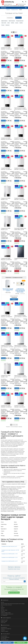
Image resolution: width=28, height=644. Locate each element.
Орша (15, 522)
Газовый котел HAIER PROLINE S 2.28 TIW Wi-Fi (20, 406)
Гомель (3, 531)
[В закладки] (9, 60)
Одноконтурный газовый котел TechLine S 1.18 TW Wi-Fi (21, 317)
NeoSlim (21, 23)
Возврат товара (4, 621)
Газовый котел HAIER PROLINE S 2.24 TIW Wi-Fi (6, 259)
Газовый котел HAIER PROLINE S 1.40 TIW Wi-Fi (6, 406)
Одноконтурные (12, 21)
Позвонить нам (21, 643)
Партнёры (3, 630)
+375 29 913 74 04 (22, 4)
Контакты (3, 607)
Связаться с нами (4, 620)
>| (17, 425)
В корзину (3, 60)
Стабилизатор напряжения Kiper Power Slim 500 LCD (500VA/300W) (20, 290)
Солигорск (16, 536)
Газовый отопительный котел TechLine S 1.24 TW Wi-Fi (7, 347)
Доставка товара (4, 610)
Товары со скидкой (5, 631)
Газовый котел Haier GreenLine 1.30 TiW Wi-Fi (6, 109)
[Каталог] (26, 8)
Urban (9, 23)
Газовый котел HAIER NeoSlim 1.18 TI (6, 376)
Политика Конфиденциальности (7, 614)
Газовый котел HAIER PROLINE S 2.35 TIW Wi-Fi (6, 139)
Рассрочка (3, 611)
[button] (13, 302)
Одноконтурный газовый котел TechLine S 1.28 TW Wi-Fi (21, 377)
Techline (13, 23)
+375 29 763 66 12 (8, 4)
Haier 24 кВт (4, 23)
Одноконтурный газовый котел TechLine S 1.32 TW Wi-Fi (21, 109)
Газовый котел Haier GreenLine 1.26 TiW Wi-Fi (6, 169)
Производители (4, 627)
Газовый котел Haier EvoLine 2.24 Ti (9, 546)
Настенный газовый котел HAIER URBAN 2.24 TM (20, 229)
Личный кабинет (4, 636)
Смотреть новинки (14, 593)
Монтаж (2, 602)
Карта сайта (3, 623)
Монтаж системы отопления (6, 605)
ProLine (3, 25)
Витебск (16, 524)
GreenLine (8, 25)
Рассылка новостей (5, 640)
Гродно (16, 531)
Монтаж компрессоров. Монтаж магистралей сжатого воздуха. (13, 604)
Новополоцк (4, 524)
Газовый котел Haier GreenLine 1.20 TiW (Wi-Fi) (7, 316)
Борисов (16, 529)
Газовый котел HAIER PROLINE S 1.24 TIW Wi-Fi (6, 48)
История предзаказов (5, 637)
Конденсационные (20, 21)
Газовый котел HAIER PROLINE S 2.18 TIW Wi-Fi (20, 199)
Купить (14, 299)
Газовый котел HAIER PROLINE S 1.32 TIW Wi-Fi (20, 48)
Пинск (2, 522)
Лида (2, 533)
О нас (2, 606)
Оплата (2, 609)
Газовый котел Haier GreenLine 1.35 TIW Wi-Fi (20, 139)
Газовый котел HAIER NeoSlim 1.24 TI (6, 199)
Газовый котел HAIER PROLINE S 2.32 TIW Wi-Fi (20, 169)
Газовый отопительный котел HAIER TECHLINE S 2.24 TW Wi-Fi (21, 79)
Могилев (16, 533)
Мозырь (3, 536)
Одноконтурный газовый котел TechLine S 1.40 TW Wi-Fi (21, 347)
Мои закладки (4, 639)
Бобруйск (16, 527)
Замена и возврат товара (6, 613)
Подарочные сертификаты (6, 629)
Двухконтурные (4, 21)
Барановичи (4, 529)
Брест (2, 527)
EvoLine (17, 23)
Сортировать (10, 18)
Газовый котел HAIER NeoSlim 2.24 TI (6, 229)
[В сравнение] (11, 60)
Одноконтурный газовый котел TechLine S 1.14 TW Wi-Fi (7, 79)
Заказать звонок (7, 643)
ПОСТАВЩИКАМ (4, 615)
